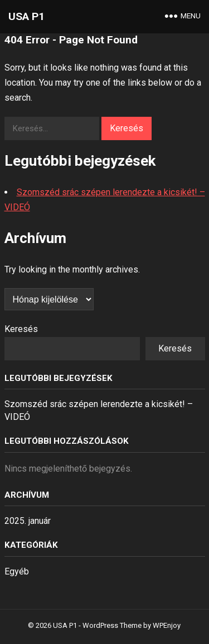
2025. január (28, 521)
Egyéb (17, 571)
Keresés (21, 329)
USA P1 (26, 16)
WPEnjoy (167, 625)
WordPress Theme (112, 625)
